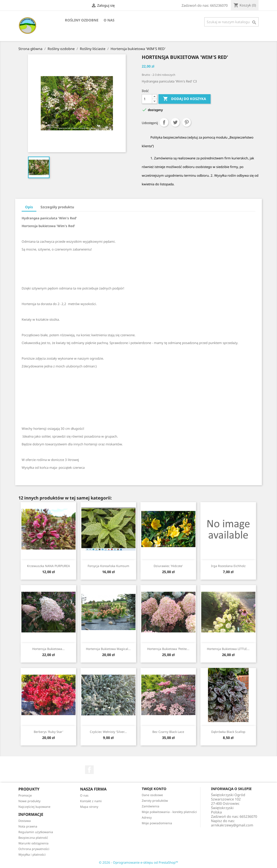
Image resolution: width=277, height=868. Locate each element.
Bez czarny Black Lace (168, 732)
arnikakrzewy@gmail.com (232, 825)
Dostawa (25, 821)
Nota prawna (28, 826)
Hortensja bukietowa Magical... (108, 649)
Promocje (25, 795)
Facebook (89, 770)
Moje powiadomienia (157, 823)
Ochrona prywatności (34, 849)
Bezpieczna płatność (33, 838)
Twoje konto (154, 789)
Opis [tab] (29, 207)
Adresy (147, 817)
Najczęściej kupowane (34, 807)
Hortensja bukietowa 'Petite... (168, 649)
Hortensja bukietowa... (48, 649)
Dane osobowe (152, 795)
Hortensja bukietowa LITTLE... (228, 649)
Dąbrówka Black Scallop (228, 732)
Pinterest (187, 122)
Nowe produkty (29, 801)
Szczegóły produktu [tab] (57, 207)
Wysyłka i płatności (32, 854)
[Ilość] (147, 99)
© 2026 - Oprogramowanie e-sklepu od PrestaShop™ (138, 862)
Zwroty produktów (155, 801)
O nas (109, 20)
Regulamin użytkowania (36, 832)
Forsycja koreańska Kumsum (108, 566)
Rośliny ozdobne (82, 20)
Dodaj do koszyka (184, 99)
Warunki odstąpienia (33, 843)
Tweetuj (175, 122)
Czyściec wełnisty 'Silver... (108, 732)
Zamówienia (151, 806)
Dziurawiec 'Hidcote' (168, 566)
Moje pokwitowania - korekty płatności (169, 812)
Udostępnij (164, 122)
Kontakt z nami (91, 801)
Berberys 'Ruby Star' (48, 732)
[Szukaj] (231, 22)
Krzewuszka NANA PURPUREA (48, 566)
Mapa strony (89, 807)
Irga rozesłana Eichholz (228, 566)
